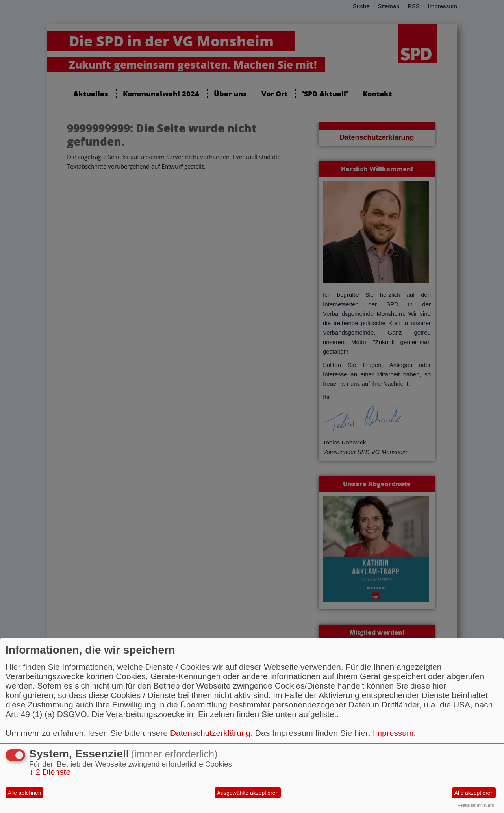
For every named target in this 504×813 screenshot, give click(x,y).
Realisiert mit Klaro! (476, 805)
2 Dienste (50, 772)
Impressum (393, 733)
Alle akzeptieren (474, 793)
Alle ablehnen (25, 793)
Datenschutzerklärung (210, 733)
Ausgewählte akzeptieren (248, 793)
